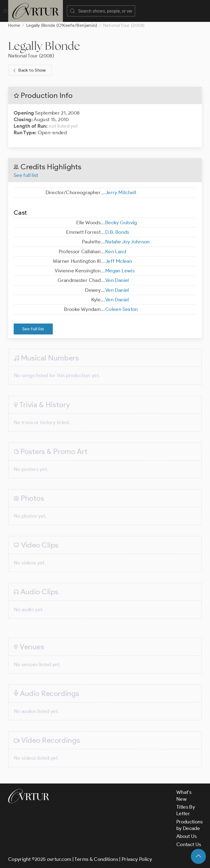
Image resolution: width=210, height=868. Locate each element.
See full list (26, 175)
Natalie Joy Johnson (128, 242)
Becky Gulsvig (121, 223)
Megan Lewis (120, 271)
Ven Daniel (117, 280)
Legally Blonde (44, 46)
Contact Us (189, 844)
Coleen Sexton (122, 309)
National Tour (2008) (31, 56)
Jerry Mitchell (121, 193)
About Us (187, 836)
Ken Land (116, 252)
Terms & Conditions (96, 859)
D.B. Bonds (117, 232)
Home (14, 25)
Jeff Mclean (119, 261)
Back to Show (29, 70)
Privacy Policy (137, 859)
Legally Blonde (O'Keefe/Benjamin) (62, 25)
